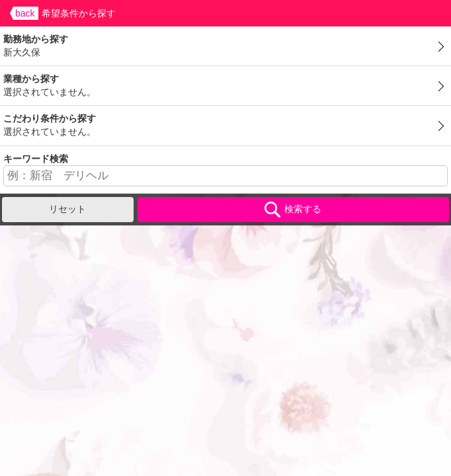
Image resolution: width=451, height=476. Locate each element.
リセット (67, 209)
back (25, 13)
